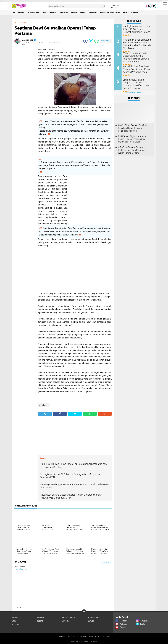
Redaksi (62, 637)
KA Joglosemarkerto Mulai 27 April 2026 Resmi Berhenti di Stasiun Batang (137, 29)
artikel (66, 621)
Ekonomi (41, 618)
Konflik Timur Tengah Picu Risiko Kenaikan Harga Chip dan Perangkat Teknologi (133, 128)
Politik (54, 12)
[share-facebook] (85, 41)
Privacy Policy (104, 637)
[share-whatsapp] (96, 41)
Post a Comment (21, 569)
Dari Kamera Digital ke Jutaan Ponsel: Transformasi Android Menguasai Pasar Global (132, 139)
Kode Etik (93, 637)
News (45, 12)
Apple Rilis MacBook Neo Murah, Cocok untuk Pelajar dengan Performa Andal (136, 69)
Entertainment (69, 618)
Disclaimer (71, 637)
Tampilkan (106, 562)
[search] (77, 6)
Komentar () (106, 41)
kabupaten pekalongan (111, 12)
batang (75, 12)
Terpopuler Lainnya (134, 92)
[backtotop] (84, 612)
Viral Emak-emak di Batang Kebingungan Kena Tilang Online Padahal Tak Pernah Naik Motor (136, 44)
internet (94, 12)
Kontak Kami (82, 637)
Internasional (34, 12)
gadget (84, 12)
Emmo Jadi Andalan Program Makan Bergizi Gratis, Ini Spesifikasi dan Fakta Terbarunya (137, 84)
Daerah (21, 12)
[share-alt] (45, 414)
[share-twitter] (91, 41)
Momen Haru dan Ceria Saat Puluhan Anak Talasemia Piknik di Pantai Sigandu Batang (136, 57)
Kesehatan (22, 23)
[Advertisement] (25, 87)
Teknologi (64, 12)
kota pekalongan (131, 12)
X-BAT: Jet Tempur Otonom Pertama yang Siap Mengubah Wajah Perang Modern (132, 150)
